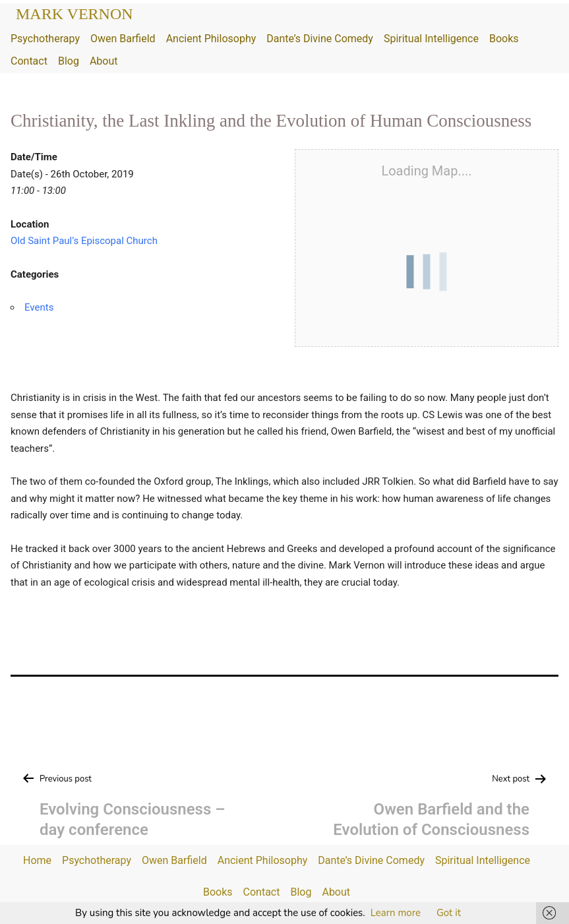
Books (504, 39)
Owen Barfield (123, 39)
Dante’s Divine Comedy (320, 39)
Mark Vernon (75, 14)
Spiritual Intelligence (431, 39)
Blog (69, 61)
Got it (449, 913)
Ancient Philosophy (211, 39)
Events (39, 307)
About (104, 61)
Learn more (396, 913)
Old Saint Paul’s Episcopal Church (84, 241)
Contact (29, 61)
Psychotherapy (45, 39)
